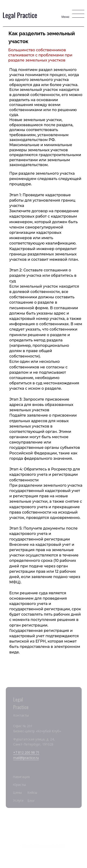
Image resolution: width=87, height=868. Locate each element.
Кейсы (32, 792)
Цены (17, 792)
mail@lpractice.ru (26, 758)
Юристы (19, 785)
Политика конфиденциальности (44, 846)
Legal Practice (43, 825)
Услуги (18, 800)
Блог (31, 801)
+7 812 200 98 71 (26, 752)
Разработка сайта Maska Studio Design (43, 852)
